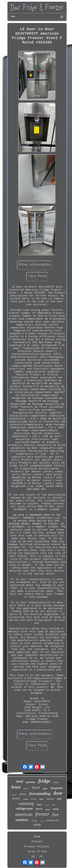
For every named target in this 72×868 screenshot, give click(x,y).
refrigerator (24, 808)
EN (33, 857)
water (39, 805)
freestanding (40, 793)
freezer (42, 814)
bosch (39, 809)
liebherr (26, 789)
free (56, 814)
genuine (31, 782)
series (34, 799)
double (47, 805)
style (59, 799)
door (58, 793)
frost (16, 787)
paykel (14, 795)
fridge (44, 781)
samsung (26, 803)
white (37, 825)
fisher (48, 810)
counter (34, 821)
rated (56, 782)
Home (37, 837)
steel (19, 781)
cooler (26, 799)
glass (45, 788)
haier (41, 799)
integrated (57, 788)
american (24, 814)
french (16, 798)
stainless (22, 820)
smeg (56, 809)
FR (41, 857)
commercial (52, 820)
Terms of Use (37, 852)
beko (42, 821)
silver (23, 794)
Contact (37, 842)
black (36, 787)
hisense (50, 799)
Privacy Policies (37, 847)
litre (54, 805)
